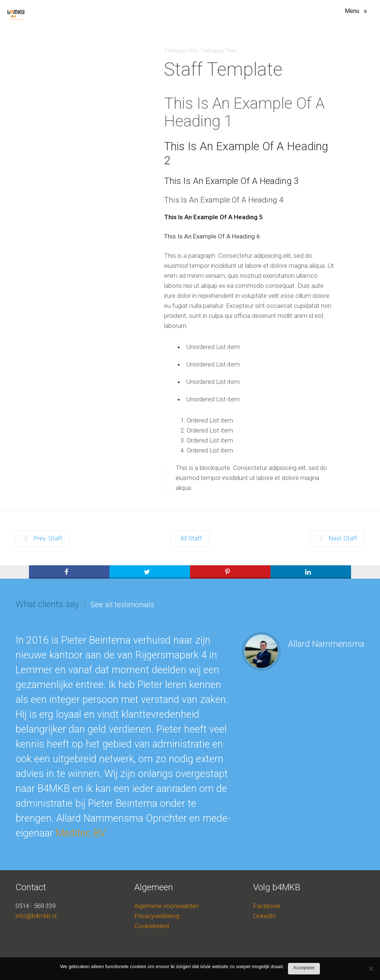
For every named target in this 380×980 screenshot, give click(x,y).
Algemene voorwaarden (167, 906)
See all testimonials (122, 605)
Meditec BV (81, 833)
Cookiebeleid (152, 926)
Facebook (267, 906)
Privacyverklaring (157, 916)
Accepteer (304, 968)
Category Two (219, 50)
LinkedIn (264, 916)
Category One (181, 50)
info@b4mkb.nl (36, 916)
